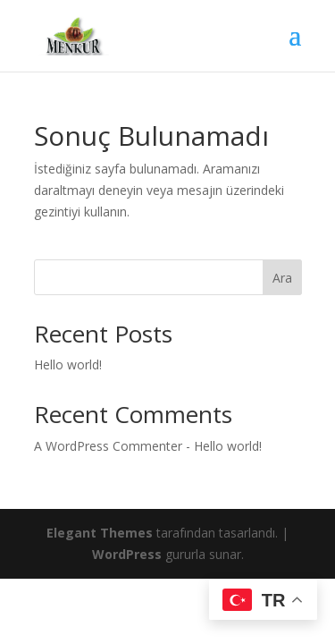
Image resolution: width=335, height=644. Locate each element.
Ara (282, 278)
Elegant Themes (100, 533)
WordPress (127, 554)
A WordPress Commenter (108, 446)
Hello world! (68, 364)
